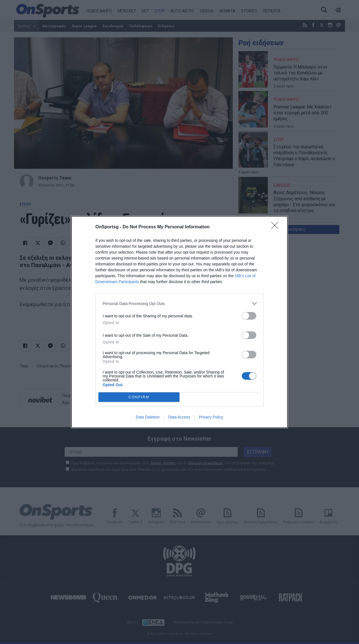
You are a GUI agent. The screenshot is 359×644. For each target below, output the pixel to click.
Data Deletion (148, 417)
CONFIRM (139, 397)
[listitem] (179, 303)
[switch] (249, 316)
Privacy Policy (211, 417)
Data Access (179, 417)
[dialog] (179, 322)
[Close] (277, 227)
